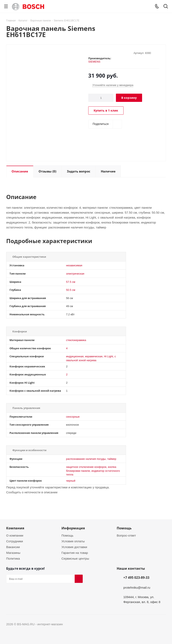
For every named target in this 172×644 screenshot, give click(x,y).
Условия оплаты (73, 541)
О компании (15, 535)
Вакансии (13, 547)
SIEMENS (94, 62)
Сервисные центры (75, 558)
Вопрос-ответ (126, 535)
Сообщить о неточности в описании (32, 492)
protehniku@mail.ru (137, 587)
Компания (15, 528)
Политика (13, 558)
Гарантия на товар (75, 553)
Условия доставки (74, 547)
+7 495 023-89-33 (136, 578)
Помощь (67, 535)
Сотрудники (15, 541)
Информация (73, 528)
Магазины (13, 553)
